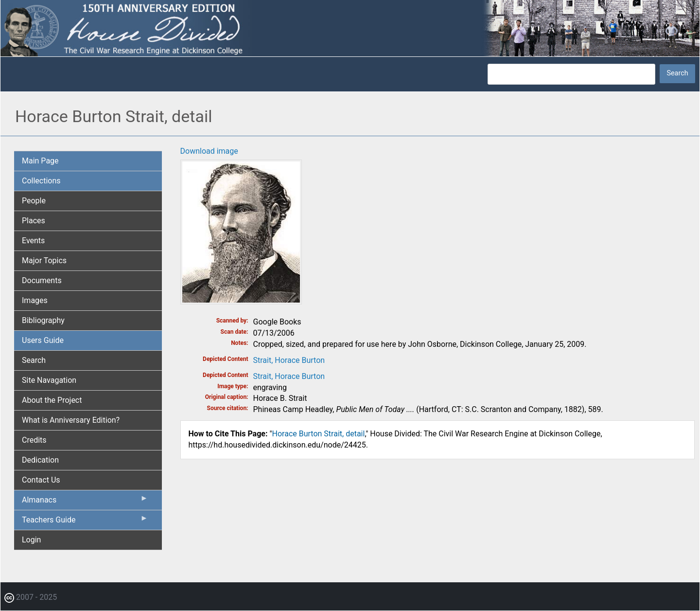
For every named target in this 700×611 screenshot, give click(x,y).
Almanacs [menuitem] (85, 502)
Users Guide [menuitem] (43, 340)
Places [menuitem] (34, 221)
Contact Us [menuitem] (41, 480)
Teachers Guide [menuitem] (85, 522)
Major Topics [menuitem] (44, 261)
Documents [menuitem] (42, 280)
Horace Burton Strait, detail (319, 434)
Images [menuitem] (35, 300)
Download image (209, 151)
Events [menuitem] (33, 241)
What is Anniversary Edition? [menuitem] (71, 420)
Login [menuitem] (31, 540)
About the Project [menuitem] (52, 400)
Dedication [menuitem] (40, 460)
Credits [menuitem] (34, 440)
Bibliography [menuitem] (43, 320)
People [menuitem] (34, 201)
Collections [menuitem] (41, 181)
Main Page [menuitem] (40, 161)
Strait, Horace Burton (289, 360)
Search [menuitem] (34, 360)
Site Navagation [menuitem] (49, 380)
